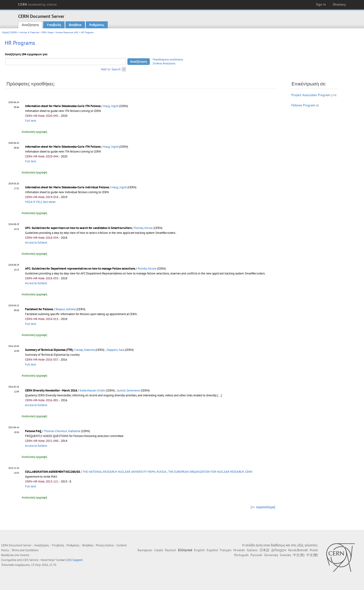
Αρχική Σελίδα (10, 32)
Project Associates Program (311, 95)
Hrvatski (239, 550)
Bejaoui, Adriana (66, 309)
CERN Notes (47, 32)
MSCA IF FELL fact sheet (40, 202)
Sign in (321, 4)
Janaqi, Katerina (85, 350)
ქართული (279, 550)
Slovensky (271, 555)
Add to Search (111, 69)
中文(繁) (312, 555)
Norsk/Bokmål (298, 550)
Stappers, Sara (115, 350)
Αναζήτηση (30, 25)
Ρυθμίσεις (97, 25)
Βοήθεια (75, 25)
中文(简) (299, 555)
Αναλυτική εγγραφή (34, 132)
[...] (219, 395)
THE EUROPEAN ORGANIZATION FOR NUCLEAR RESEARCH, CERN (210, 472)
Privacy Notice (105, 545)
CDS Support (74, 560)
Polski (314, 550)
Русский (256, 555)
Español (212, 550)
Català (159, 550)
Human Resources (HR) (67, 32)
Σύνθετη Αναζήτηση (164, 63)
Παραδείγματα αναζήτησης (168, 59)
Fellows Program (303, 105)
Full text (31, 121)
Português (241, 555)
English (199, 550)
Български (145, 550)
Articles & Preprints (29, 32)
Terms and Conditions (25, 550)
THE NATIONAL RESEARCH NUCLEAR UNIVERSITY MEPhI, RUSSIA (124, 472)
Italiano (252, 550)
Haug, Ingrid (111, 106)
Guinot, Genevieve (128, 390)
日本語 (264, 550)
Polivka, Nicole (143, 228)
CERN (37, 4)
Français (226, 550)
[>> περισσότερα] (263, 507)
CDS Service (31, 560)
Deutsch (171, 550)
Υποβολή (54, 25)
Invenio (24, 555)
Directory (339, 4)
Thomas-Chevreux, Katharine (62, 431)
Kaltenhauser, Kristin (92, 390)
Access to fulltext (36, 243)
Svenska (285, 555)
